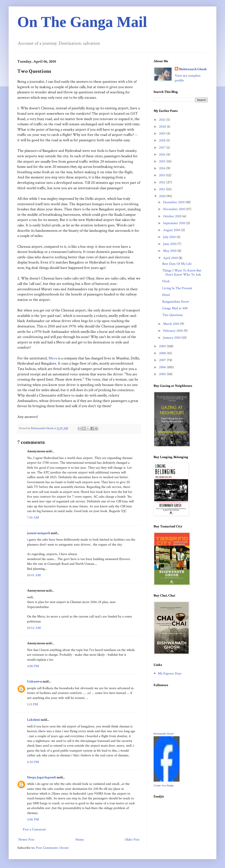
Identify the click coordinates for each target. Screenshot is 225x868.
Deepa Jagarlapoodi (42, 777)
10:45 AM (34, 575)
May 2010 (170, 251)
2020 (163, 127)
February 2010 (173, 331)
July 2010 (170, 237)
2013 (163, 175)
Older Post (132, 840)
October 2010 (173, 216)
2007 (163, 360)
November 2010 (175, 209)
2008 (163, 353)
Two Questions (173, 315)
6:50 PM (33, 762)
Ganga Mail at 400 (175, 308)
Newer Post (26, 840)
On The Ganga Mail (82, 22)
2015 (163, 161)
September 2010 (175, 223)
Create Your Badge (164, 785)
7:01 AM (33, 518)
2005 (163, 374)
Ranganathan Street (176, 302)
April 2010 (171, 258)
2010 (163, 196)
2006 (163, 367)
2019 (163, 134)
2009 (163, 346)
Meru (53, 358)
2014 (163, 168)
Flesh (166, 281)
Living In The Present (177, 288)
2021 (163, 120)
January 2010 (172, 338)
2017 (163, 148)
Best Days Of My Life (177, 264)
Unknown (35, 682)
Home (80, 840)
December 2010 (174, 202)
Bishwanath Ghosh (193, 69)
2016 (163, 155)
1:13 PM (32, 704)
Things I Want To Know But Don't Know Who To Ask (182, 273)
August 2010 (172, 230)
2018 (163, 140)
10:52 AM (34, 628)
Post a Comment (34, 829)
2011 (162, 189)
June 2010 (170, 244)
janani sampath (39, 533)
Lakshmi (34, 720)
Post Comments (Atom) (52, 848)
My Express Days (170, 674)
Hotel (166, 295)
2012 (163, 182)
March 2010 (172, 324)
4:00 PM (33, 666)
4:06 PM (33, 820)
